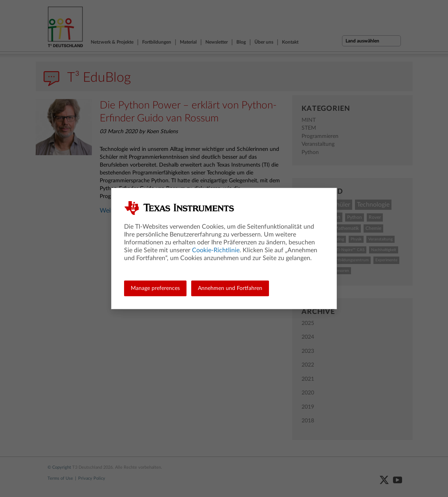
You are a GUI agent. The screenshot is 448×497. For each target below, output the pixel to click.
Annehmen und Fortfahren (230, 288)
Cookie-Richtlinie (216, 250)
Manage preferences (155, 288)
